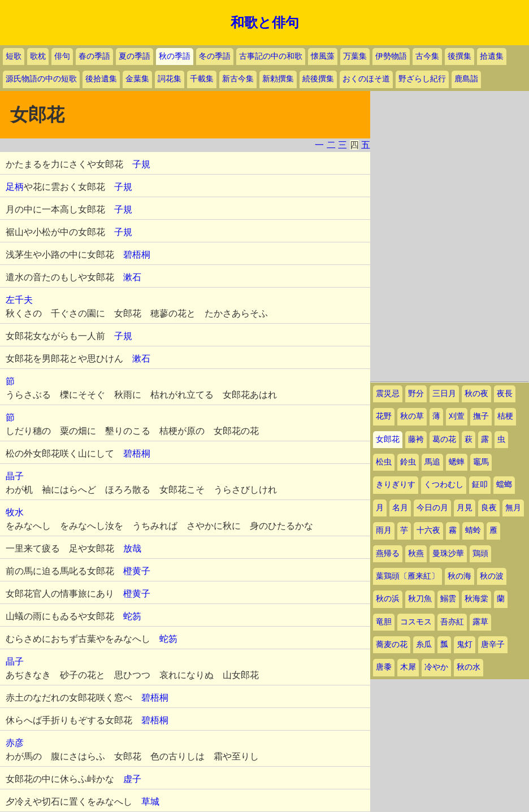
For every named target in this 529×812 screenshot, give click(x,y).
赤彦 (15, 743)
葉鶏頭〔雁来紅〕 (407, 576)
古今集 (427, 56)
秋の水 (469, 667)
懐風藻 (323, 56)
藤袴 (416, 439)
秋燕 (416, 553)
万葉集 (355, 56)
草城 (150, 802)
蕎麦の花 (392, 644)
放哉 (132, 548)
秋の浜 (388, 599)
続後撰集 (318, 79)
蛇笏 (132, 616)
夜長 (505, 394)
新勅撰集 (278, 79)
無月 (513, 508)
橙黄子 (137, 571)
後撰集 (459, 56)
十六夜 (428, 530)
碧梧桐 (137, 255)
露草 (480, 622)
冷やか (436, 667)
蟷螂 (504, 485)
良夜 (489, 508)
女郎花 (388, 439)
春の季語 (94, 56)
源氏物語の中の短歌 (41, 79)
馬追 (432, 462)
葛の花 (444, 439)
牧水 (15, 512)
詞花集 (170, 79)
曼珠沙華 (448, 553)
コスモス (416, 622)
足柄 (15, 187)
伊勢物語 (391, 56)
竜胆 (384, 622)
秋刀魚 (420, 599)
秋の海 (459, 576)
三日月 (444, 394)
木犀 (408, 667)
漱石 (132, 277)
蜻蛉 (473, 530)
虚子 (132, 779)
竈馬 (481, 462)
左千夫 (19, 300)
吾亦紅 (452, 622)
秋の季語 (175, 56)
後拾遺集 (101, 79)
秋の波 (492, 576)
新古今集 (238, 79)
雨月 (384, 530)
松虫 (384, 462)
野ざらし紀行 (422, 79)
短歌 (14, 56)
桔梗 (505, 416)
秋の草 (412, 416)
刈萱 (457, 416)
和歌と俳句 (265, 23)
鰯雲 (448, 599)
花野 (384, 416)
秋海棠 (476, 599)
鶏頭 (480, 553)
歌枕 (38, 56)
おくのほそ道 (366, 79)
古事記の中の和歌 (271, 56)
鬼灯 (465, 644)
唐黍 (384, 667)
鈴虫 (408, 462)
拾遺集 (492, 56)
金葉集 (137, 79)
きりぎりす (396, 485)
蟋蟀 (457, 462)
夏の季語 (135, 56)
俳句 (62, 56)
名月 (400, 508)
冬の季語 (215, 56)
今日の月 (432, 508)
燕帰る (388, 553)
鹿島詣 (466, 79)
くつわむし (444, 485)
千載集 (202, 79)
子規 (141, 164)
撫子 (481, 416)
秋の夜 (476, 394)
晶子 (15, 476)
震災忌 (388, 394)
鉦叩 (480, 485)
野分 (416, 394)
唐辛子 (493, 644)
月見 (465, 508)
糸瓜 (424, 644)
